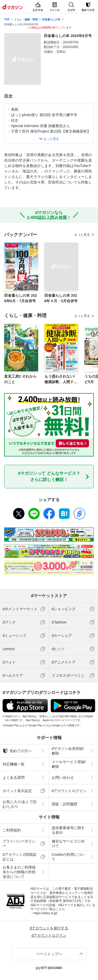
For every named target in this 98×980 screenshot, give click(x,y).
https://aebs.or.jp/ (46, 913)
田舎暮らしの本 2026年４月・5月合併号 (61, 298)
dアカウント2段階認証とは (19, 857)
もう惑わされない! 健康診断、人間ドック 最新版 (61, 379)
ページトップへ (49, 954)
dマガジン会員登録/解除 (68, 751)
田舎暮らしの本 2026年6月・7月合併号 (21, 298)
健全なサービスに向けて (68, 844)
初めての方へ (17, 751)
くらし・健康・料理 (26, 19)
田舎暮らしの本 (51, 19)
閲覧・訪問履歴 (65, 804)
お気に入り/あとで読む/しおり (20, 804)
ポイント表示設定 (17, 791)
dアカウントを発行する (49, 928)
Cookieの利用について (68, 857)
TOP (7, 19)
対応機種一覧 (14, 764)
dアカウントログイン (69, 791)
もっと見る (82, 235)
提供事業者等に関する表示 (68, 830)
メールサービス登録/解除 (69, 764)
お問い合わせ (63, 777)
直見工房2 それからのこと (20, 379)
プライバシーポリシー (19, 844)
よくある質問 (14, 777)
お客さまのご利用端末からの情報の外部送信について (19, 872)
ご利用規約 (12, 830)
